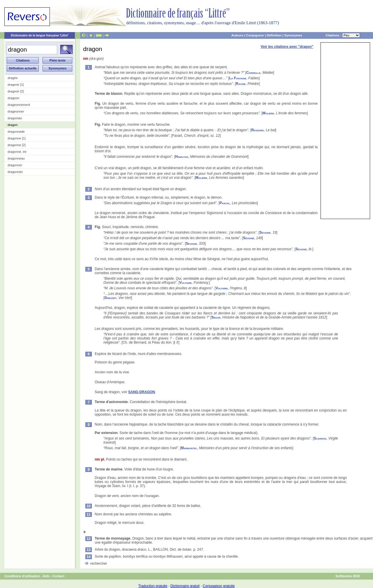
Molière (268, 113)
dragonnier (15, 172)
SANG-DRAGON (142, 392)
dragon (13, 125)
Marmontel (189, 448)
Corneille (253, 73)
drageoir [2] (16, 91)
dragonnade (16, 132)
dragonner (15, 165)
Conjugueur (255, 35)
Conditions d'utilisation (22, 576)
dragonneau (16, 158)
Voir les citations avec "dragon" (287, 47)
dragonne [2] (17, 145)
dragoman (15, 118)
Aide (46, 576)
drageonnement (19, 105)
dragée (13, 78)
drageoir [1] (16, 85)
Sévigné (265, 232)
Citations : (343, 35)
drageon (13, 98)
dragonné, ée (17, 152)
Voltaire (186, 283)
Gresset (110, 298)
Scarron (320, 438)
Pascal (225, 203)
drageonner (16, 111)
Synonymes (293, 35)
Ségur (216, 317)
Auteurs (237, 35)
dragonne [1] (17, 138)
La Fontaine (238, 78)
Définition (274, 35)
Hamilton (182, 157)
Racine (241, 84)
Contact (58, 576)
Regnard (257, 130)
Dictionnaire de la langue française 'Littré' (40, 35)
